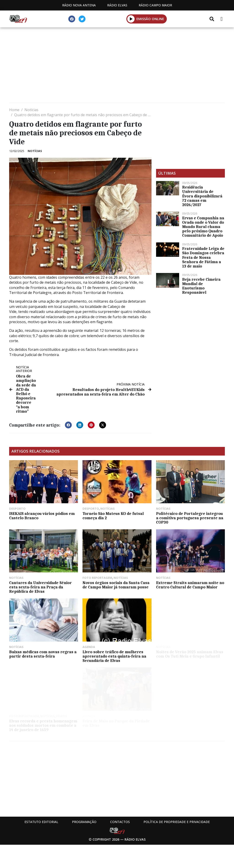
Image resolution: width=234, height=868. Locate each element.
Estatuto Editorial (41, 822)
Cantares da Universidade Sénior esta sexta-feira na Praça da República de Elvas (40, 587)
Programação (84, 822)
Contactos (120, 822)
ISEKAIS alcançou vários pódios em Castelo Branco (42, 516)
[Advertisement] (117, 66)
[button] (131, 19)
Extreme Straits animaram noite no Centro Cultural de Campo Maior (190, 585)
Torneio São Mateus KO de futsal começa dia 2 (113, 516)
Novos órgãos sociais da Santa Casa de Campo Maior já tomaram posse (116, 585)
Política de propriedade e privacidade (177, 822)
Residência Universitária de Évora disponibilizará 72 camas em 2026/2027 (202, 196)
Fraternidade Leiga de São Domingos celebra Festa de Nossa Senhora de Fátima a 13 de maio (203, 257)
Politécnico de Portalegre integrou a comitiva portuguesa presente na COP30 (190, 518)
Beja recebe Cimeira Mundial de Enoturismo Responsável (201, 286)
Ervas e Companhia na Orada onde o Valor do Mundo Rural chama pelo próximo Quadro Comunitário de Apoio (203, 227)
